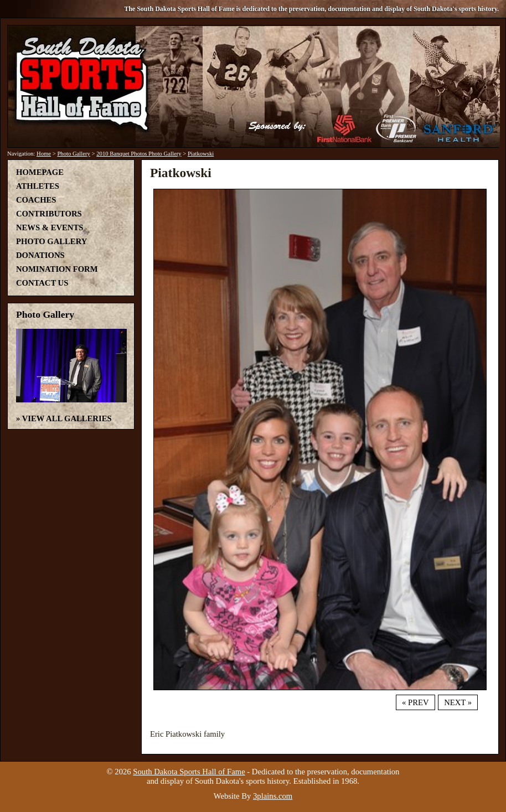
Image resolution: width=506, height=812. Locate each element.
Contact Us (42, 283)
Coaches (36, 200)
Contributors (49, 214)
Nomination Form (57, 269)
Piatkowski (201, 154)
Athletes (38, 186)
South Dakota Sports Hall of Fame (189, 772)
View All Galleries (67, 418)
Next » (458, 702)
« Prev (415, 702)
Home (44, 154)
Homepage (40, 172)
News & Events (50, 227)
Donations (40, 255)
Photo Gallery (74, 154)
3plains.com (273, 796)
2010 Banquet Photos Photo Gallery (139, 154)
